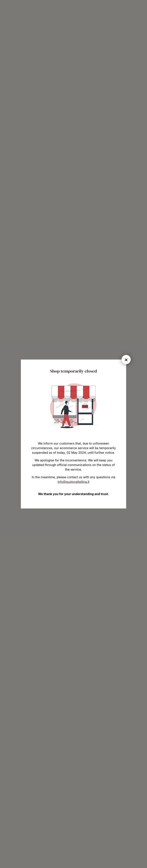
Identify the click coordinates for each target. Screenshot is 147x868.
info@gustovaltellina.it (73, 482)
